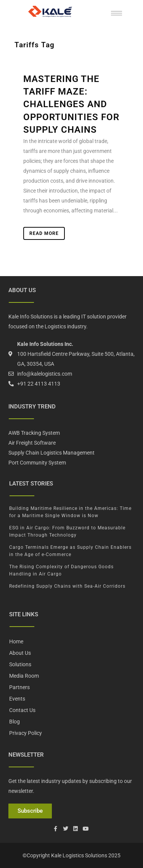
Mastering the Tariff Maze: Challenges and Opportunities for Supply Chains (71, 104)
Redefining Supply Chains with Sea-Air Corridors (67, 586)
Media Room (24, 676)
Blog (14, 722)
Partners (19, 687)
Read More (44, 233)
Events (17, 699)
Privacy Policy (26, 733)
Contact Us (22, 710)
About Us (20, 653)
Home (16, 641)
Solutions (20, 664)
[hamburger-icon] (116, 13)
